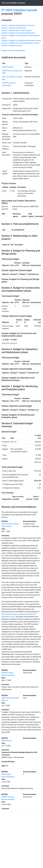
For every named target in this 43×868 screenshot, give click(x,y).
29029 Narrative (8, 67)
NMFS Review (7, 741)
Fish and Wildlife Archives (13, 3)
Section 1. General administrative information (18, 25)
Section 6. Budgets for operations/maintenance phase (21, 40)
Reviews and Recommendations (13, 51)
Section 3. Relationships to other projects (17, 30)
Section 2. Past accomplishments (14, 28)
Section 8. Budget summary (12, 46)
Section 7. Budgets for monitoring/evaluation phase (20, 43)
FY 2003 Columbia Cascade (19, 10)
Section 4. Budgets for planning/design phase (18, 33)
